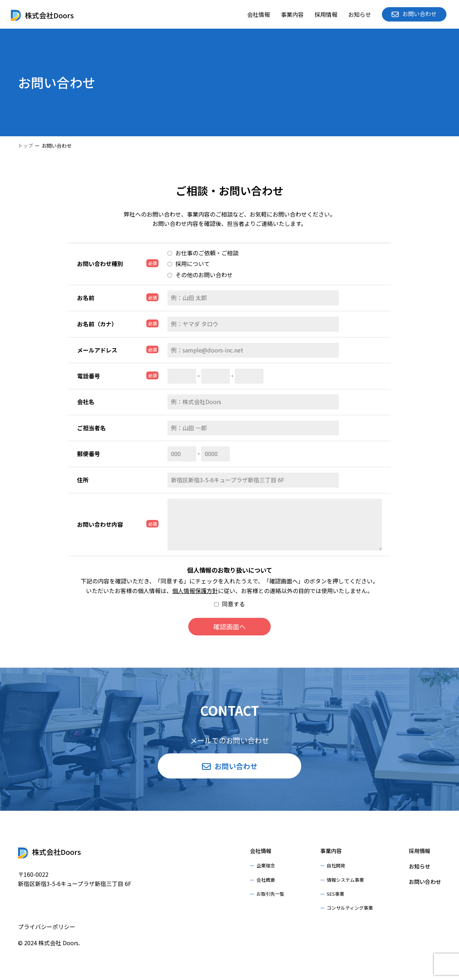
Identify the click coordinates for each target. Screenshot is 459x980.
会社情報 (259, 14)
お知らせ (360, 14)
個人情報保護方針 (195, 591)
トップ (25, 146)
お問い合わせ (425, 882)
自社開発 (336, 865)
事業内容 (292, 14)
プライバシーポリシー (47, 927)
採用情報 (326, 14)
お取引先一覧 (270, 894)
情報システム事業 (345, 880)
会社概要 (266, 880)
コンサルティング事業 (350, 908)
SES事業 (335, 894)
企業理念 (266, 865)
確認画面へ (229, 626)
